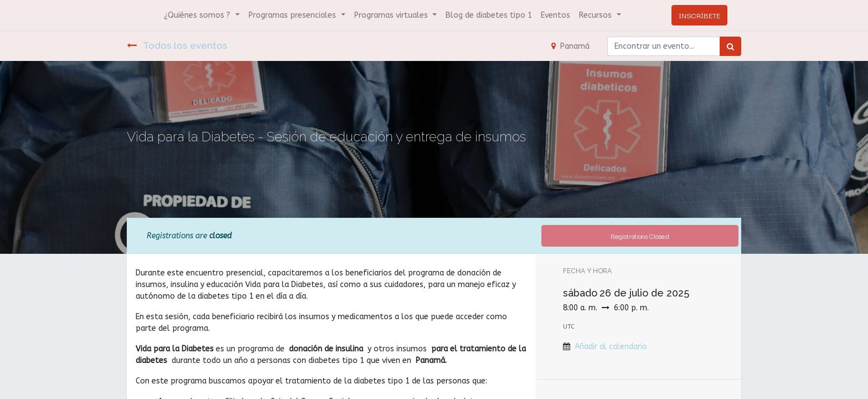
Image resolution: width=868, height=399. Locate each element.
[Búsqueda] (730, 46)
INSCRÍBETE (699, 15)
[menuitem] (489, 15)
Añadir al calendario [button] (611, 347)
